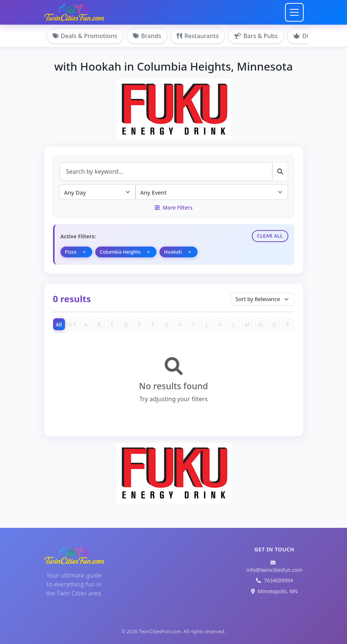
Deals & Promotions (85, 36)
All (59, 324)
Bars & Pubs (256, 36)
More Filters (173, 208)
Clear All (270, 236)
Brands (147, 36)
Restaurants (198, 36)
